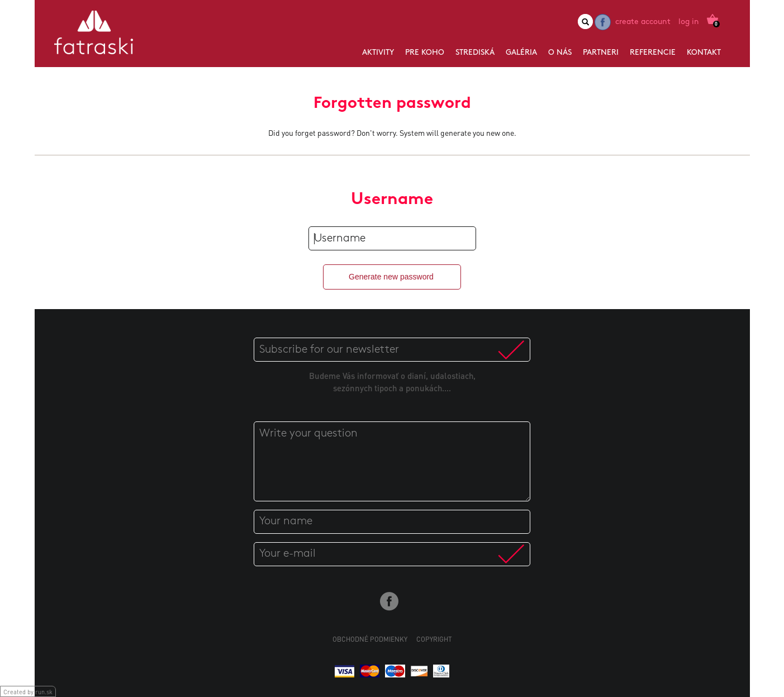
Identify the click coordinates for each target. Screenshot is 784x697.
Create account (643, 22)
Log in (689, 22)
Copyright (434, 639)
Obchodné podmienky (370, 639)
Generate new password (391, 277)
